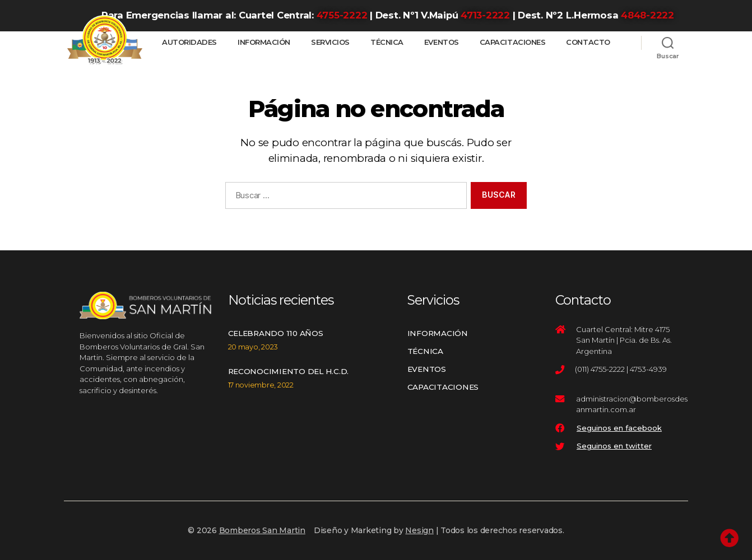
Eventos (442, 42)
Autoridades (189, 42)
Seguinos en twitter (614, 446)
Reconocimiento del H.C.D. (289, 371)
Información (264, 42)
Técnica (387, 42)
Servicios (330, 42)
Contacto (588, 42)
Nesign (419, 530)
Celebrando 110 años (276, 333)
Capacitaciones (513, 42)
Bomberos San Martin (262, 530)
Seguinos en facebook (619, 428)
